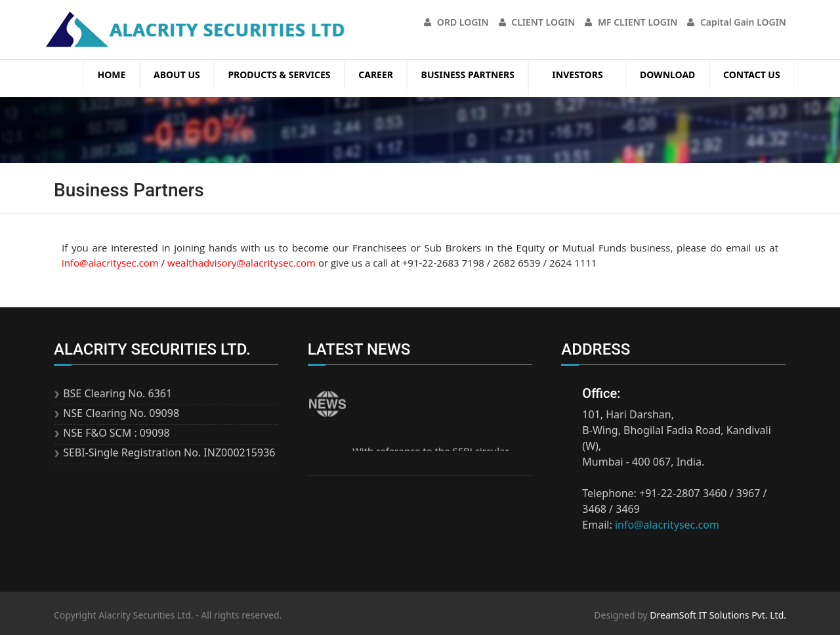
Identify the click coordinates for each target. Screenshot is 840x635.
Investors (577, 75)
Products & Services (279, 75)
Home (112, 75)
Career (376, 75)
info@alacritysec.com (110, 263)
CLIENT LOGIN (537, 22)
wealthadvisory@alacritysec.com (241, 263)
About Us (177, 75)
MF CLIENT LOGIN (631, 22)
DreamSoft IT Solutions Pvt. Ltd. (718, 615)
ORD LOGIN (456, 22)
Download (667, 75)
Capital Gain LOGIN (737, 22)
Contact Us (752, 75)
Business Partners (468, 75)
